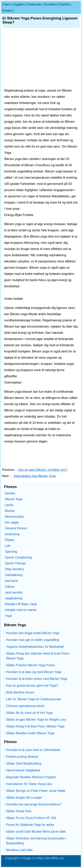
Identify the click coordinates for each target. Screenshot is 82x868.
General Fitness (16, 528)
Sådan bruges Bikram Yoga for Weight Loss (36, 720)
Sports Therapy (15, 563)
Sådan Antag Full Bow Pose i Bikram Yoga (35, 726)
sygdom (19, 4)
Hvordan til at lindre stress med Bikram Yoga (37, 679)
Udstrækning (14, 575)
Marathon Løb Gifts (19, 850)
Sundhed (51, 4)
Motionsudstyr (15, 517)
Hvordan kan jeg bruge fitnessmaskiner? (34, 804)
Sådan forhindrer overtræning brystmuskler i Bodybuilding (36, 841)
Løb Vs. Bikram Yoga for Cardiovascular (34, 699)
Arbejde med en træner (21, 610)
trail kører (11, 581)
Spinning (11, 552)
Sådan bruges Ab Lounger (24, 798)
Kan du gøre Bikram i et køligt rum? (43, 470)
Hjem (7, 4)
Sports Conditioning (18, 557)
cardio (9, 505)
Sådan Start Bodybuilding (24, 764)
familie (64, 4)
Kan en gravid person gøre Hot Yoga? (32, 686)
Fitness (7, 11)
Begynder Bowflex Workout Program (31, 777)
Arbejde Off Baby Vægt (21, 604)
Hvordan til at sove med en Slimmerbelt (33, 750)
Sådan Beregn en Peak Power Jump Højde (36, 791)
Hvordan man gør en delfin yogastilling (33, 640)
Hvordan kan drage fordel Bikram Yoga (33, 633)
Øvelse (10, 511)
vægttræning (14, 598)
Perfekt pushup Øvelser (22, 757)
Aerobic (10, 493)
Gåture (10, 587)
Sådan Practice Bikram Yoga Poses (31, 665)
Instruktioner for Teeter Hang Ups (29, 784)
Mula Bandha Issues (20, 692)
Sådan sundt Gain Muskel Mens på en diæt (36, 832)
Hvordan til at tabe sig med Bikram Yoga (34, 672)
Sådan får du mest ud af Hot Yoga (29, 713)
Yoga (8, 616)
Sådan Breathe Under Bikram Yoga (30, 733)
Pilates (10, 540)
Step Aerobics (14, 569)
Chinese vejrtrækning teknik (25, 706)
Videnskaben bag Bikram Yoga (35, 476)
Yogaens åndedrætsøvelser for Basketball (35, 647)
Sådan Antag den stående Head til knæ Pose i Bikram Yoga (38, 656)
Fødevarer (35, 4)
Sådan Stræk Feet (19, 811)
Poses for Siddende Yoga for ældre (30, 825)
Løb (8, 546)
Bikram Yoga (14, 499)
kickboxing (12, 534)
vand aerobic (14, 592)
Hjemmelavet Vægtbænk (23, 770)
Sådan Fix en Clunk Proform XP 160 (31, 818)
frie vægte (12, 522)
